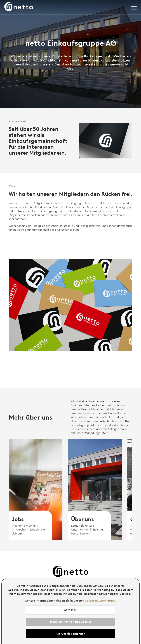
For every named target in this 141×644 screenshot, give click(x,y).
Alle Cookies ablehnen (70, 634)
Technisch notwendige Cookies (70, 622)
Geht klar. (70, 610)
